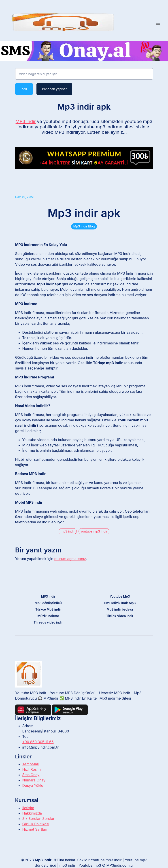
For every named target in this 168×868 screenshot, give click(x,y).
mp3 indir (68, 531)
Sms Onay (31, 775)
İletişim (28, 808)
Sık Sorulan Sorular (38, 819)
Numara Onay (34, 780)
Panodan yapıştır (54, 89)
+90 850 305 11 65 (38, 742)
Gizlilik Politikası (36, 824)
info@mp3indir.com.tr (41, 747)
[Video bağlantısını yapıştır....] (84, 74)
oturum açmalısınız (70, 559)
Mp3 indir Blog (84, 226)
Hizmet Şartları (35, 829)
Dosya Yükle (33, 785)
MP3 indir (26, 121)
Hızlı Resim (32, 769)
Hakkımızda (32, 813)
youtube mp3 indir (94, 531)
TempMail (31, 764)
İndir (24, 89)
